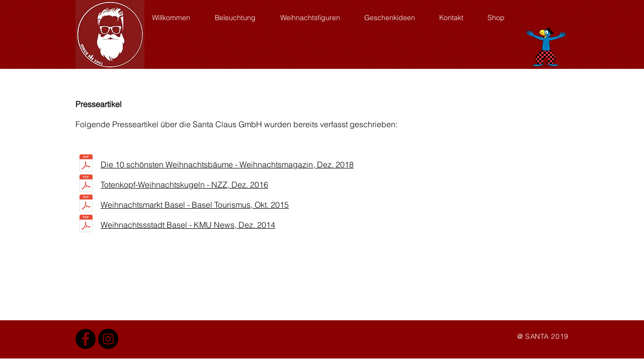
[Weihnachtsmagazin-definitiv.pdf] (86, 164)
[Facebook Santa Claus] (86, 339)
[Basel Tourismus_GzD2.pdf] (86, 205)
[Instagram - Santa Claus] (108, 339)
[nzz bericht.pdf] (86, 185)
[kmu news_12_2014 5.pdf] (86, 225)
